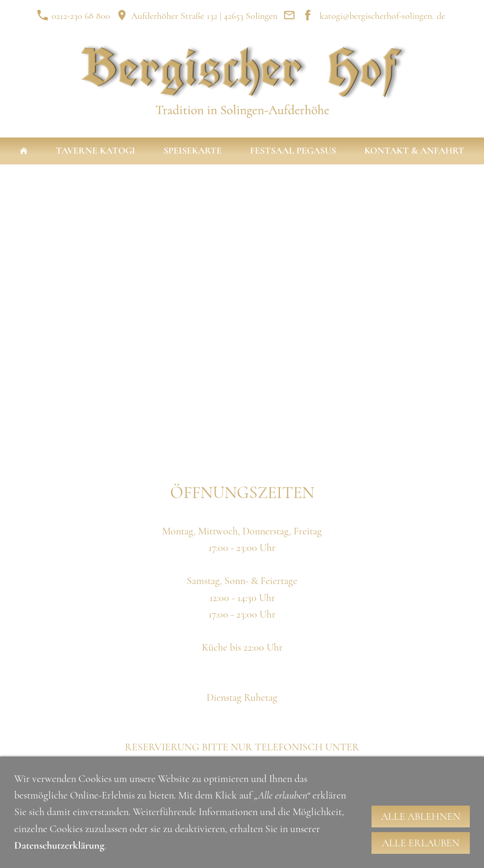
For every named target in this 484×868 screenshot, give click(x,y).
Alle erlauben (421, 843)
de (441, 16)
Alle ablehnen (421, 816)
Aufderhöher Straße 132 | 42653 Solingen (197, 16)
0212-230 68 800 (73, 16)
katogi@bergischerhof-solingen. (377, 16)
